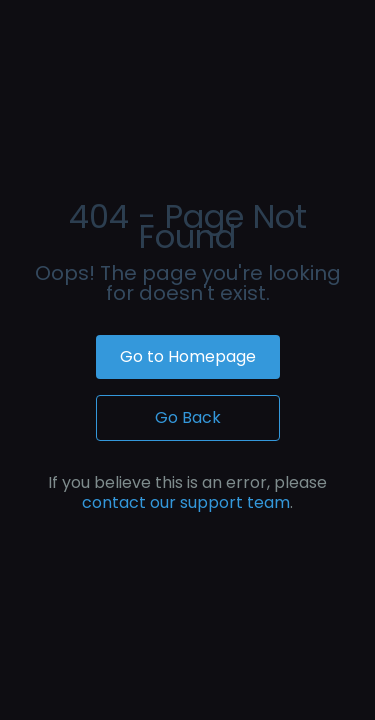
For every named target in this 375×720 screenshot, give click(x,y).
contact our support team (186, 502)
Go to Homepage (188, 356)
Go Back (188, 417)
